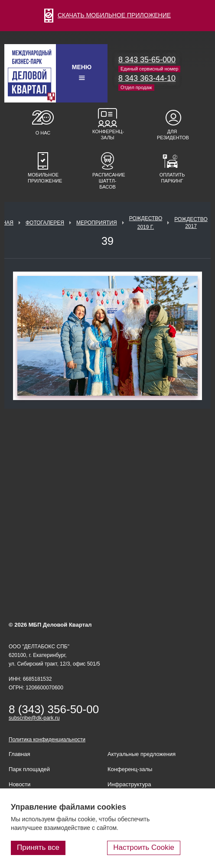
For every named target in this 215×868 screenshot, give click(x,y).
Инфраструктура (129, 784)
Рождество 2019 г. (146, 223)
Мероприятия (97, 223)
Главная (19, 754)
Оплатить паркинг (172, 178)
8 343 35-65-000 (147, 60)
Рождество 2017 (191, 223)
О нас (43, 133)
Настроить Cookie (144, 847)
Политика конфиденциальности (47, 740)
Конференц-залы (107, 135)
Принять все (38, 847)
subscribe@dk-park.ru (34, 718)
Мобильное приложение (43, 178)
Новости (20, 784)
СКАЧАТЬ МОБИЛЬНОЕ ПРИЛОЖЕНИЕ (107, 15)
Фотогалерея (45, 223)
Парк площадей (29, 769)
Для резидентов (172, 135)
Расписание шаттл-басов (107, 181)
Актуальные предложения (142, 754)
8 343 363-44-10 (147, 78)
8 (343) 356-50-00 (54, 709)
